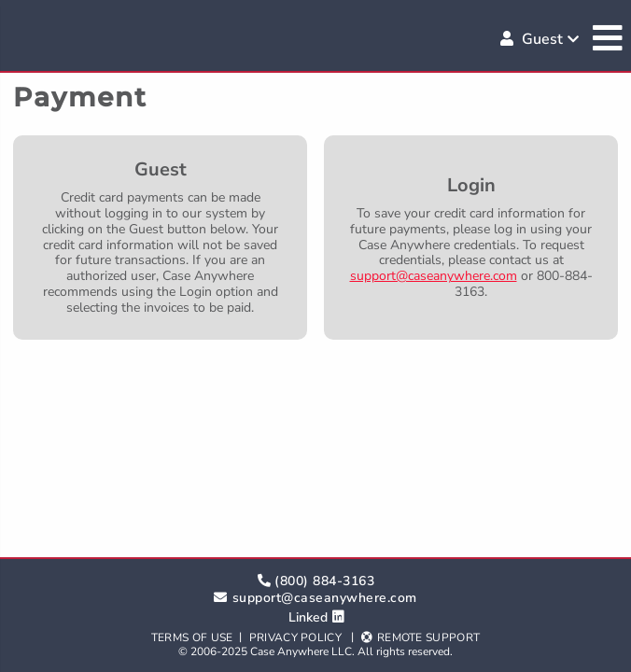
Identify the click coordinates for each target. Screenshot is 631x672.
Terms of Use (192, 637)
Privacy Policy (295, 637)
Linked (308, 618)
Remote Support (428, 637)
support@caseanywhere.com (434, 276)
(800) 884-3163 (324, 581)
